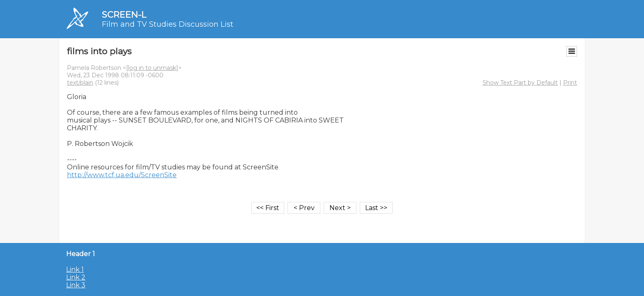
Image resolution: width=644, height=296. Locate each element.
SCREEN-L (124, 15)
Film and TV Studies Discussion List (168, 24)
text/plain (80, 83)
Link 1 (75, 269)
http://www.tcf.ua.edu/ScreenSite (122, 175)
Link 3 (76, 285)
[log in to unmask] (152, 68)
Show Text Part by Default (520, 83)
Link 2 (76, 277)
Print (570, 83)
